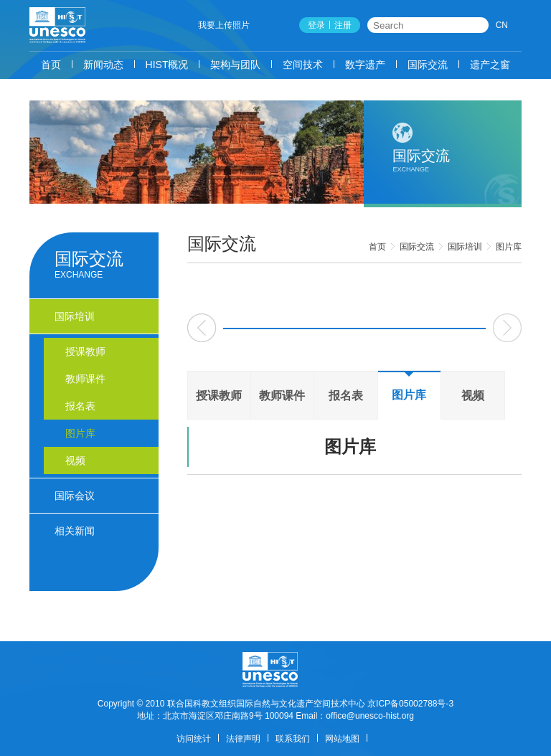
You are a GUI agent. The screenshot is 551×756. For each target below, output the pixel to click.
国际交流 (428, 65)
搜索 (479, 25)
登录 (316, 25)
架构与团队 (235, 65)
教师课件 (282, 396)
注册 (343, 25)
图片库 (509, 247)
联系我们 (293, 739)
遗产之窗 (490, 65)
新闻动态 (103, 65)
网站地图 (342, 739)
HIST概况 (167, 65)
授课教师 (219, 396)
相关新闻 (75, 531)
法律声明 (243, 739)
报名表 (346, 396)
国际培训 (465, 247)
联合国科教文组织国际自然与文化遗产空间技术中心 (266, 704)
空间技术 (303, 65)
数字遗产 (365, 65)
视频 (473, 396)
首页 (51, 65)
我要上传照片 (224, 25)
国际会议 (75, 496)
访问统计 (194, 739)
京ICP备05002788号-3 (410, 704)
